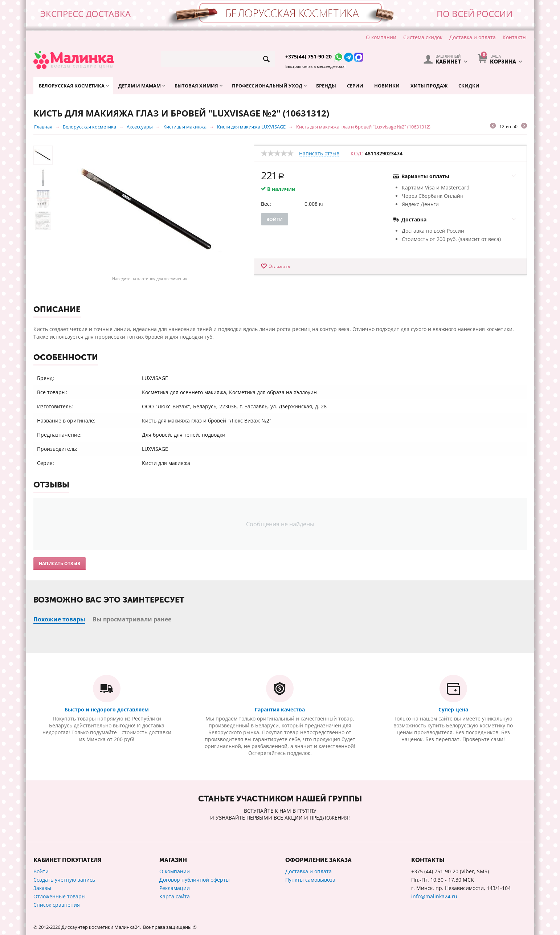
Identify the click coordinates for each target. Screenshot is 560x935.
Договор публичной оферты (195, 880)
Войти (275, 219)
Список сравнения (57, 905)
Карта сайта (175, 896)
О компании (381, 37)
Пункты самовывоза (310, 880)
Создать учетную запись (64, 880)
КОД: (357, 154)
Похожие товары (59, 619)
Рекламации (175, 888)
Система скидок (423, 37)
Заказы (42, 888)
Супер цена (453, 709)
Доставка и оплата (473, 37)
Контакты (515, 37)
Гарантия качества (280, 709)
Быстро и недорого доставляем (107, 709)
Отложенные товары (60, 896)
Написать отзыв (319, 154)
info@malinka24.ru (434, 896)
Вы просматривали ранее (132, 619)
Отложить (279, 266)
